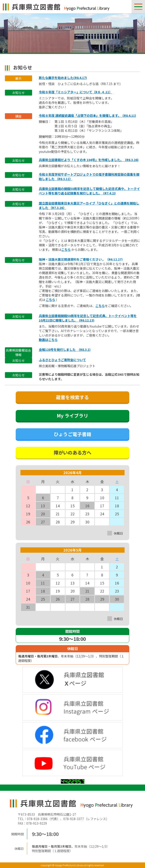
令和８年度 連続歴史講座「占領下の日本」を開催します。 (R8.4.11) (87, 115)
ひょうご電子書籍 (72, 434)
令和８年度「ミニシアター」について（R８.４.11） (76, 92)
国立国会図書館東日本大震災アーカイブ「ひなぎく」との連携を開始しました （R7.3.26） (89, 205)
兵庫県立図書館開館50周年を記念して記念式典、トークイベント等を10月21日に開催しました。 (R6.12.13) (88, 318)
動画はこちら (48, 340)
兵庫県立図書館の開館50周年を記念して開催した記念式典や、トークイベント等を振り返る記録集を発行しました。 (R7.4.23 (89, 191)
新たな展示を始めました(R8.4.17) (63, 78)
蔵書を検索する (72, 397)
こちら (66, 250)
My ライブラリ (72, 416)
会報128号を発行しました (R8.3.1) (65, 350)
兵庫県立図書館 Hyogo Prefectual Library (56, 7)
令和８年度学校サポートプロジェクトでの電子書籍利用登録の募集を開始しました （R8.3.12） (89, 177)
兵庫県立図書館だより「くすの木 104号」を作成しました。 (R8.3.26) (89, 160)
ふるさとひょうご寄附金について (62, 360)
